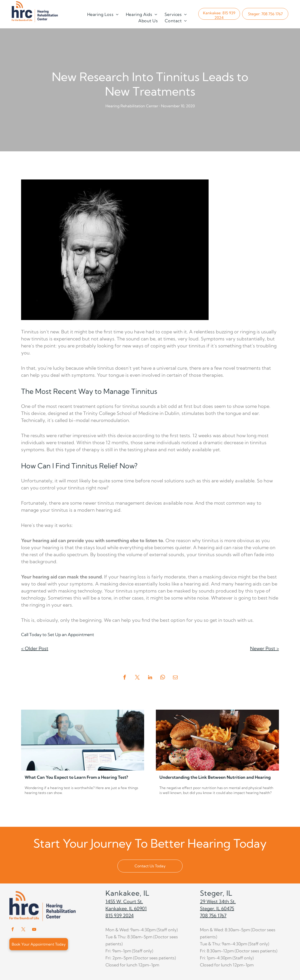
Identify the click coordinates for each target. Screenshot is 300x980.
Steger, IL (216, 893)
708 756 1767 (213, 915)
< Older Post (35, 648)
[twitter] (23, 930)
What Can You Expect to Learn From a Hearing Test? (76, 777)
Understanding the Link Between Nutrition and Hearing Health (215, 777)
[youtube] (34, 930)
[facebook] (12, 930)
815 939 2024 (120, 915)
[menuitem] (103, 14)
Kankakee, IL (127, 893)
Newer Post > (264, 648)
